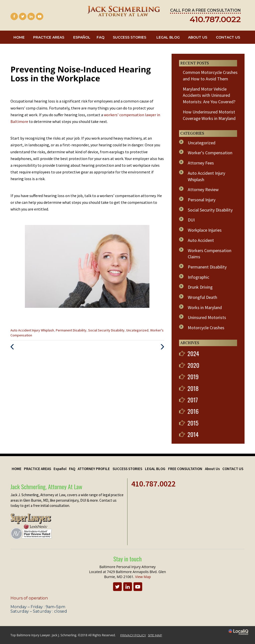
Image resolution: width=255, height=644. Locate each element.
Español (82, 37)
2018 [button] (193, 388)
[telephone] (215, 21)
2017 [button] (193, 400)
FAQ (100, 37)
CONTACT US (228, 37)
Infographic (198, 277)
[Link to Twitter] (23, 16)
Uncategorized (137, 330)
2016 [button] (193, 411)
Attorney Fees (201, 163)
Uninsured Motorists (207, 317)
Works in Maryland (205, 307)
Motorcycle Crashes (206, 328)
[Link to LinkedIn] (31, 16)
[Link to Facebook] (14, 16)
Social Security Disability (106, 330)
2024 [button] (193, 353)
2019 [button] (193, 376)
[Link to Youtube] (40, 16)
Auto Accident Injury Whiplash (32, 330)
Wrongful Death (202, 297)
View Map (143, 577)
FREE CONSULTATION (185, 469)
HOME (19, 37)
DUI (191, 220)
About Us (198, 37)
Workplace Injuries (205, 230)
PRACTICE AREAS (49, 37)
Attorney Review (203, 189)
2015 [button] (193, 423)
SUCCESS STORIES (129, 37)
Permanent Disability (71, 330)
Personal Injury (202, 200)
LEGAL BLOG (168, 37)
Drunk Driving (200, 287)
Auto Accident (201, 240)
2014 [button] (193, 434)
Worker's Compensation (210, 153)
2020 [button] (193, 365)
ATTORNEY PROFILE (94, 469)
